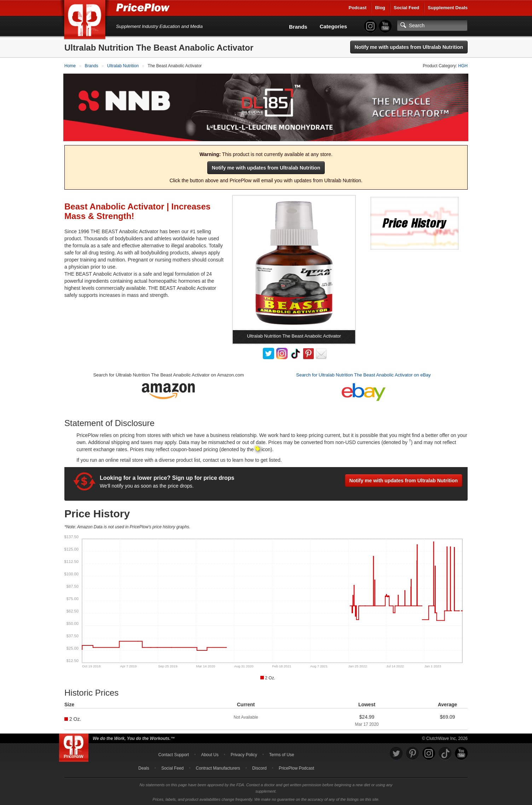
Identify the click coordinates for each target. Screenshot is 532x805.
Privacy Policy (244, 754)
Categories (334, 26)
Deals (144, 767)
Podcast (358, 8)
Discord (259, 767)
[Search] (432, 25)
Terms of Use (282, 754)
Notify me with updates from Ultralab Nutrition (409, 47)
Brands (298, 27)
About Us (210, 754)
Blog (380, 8)
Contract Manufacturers (218, 767)
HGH (463, 66)
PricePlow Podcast (296, 767)
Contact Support (174, 754)
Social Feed (406, 8)
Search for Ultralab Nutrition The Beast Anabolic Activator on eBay (363, 374)
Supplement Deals (448, 8)
